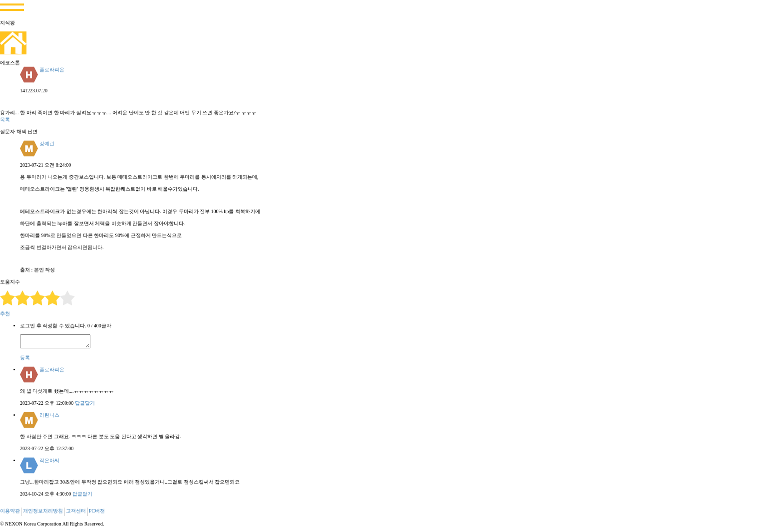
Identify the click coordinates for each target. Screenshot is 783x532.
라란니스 (49, 415)
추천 (5, 314)
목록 (5, 120)
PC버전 (97, 511)
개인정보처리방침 (43, 511)
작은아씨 (49, 460)
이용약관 (10, 511)
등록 (25, 358)
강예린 (47, 143)
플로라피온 (52, 70)
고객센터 (76, 511)
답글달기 (85, 403)
